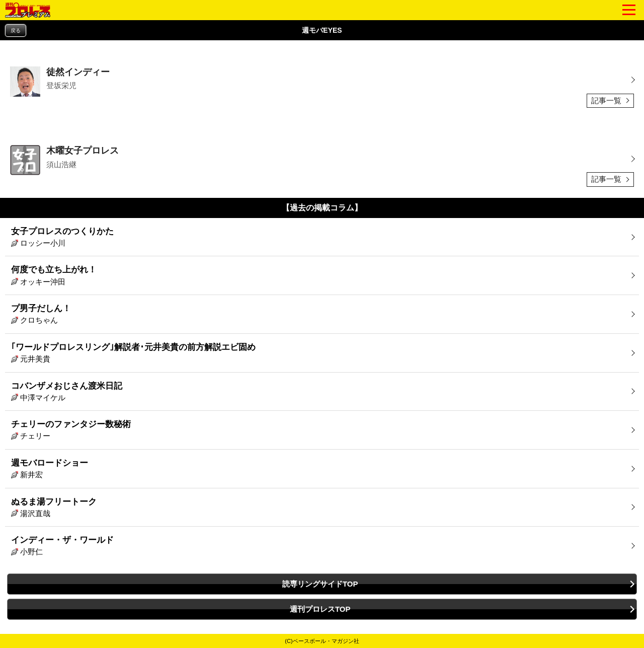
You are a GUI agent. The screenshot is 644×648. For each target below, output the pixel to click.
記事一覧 (606, 100)
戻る (16, 30)
